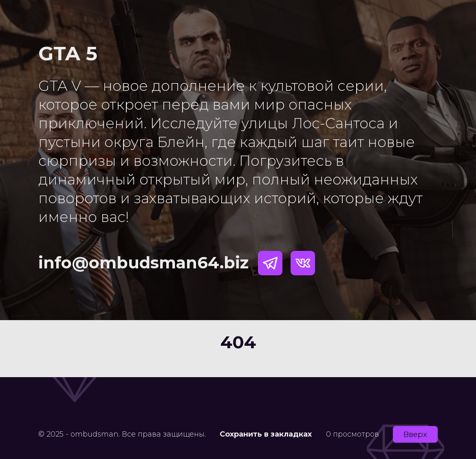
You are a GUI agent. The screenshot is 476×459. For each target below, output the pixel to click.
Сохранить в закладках (266, 434)
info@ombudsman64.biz (143, 262)
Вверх (415, 434)
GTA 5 (68, 53)
